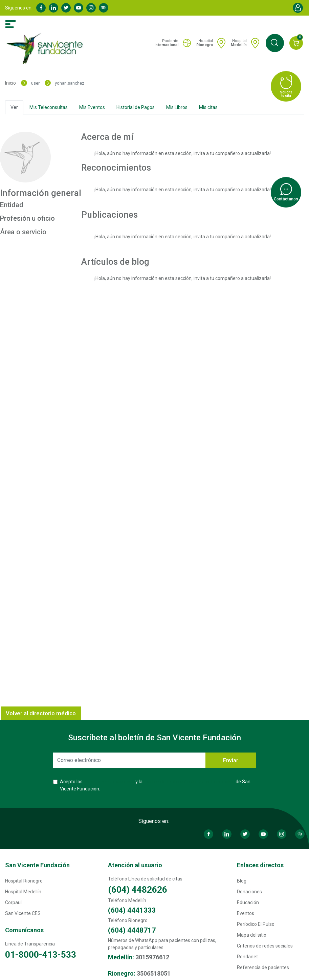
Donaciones (249, 892)
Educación (248, 902)
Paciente (166, 43)
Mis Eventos (92, 107)
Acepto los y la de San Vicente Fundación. (155, 785)
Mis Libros (177, 107)
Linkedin (53, 8)
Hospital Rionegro (24, 881)
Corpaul (13, 902)
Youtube (79, 8)
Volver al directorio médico (41, 713)
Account (298, 8)
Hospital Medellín (23, 892)
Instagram (91, 8)
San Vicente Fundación (37, 865)
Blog (242, 881)
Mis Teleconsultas (49, 107)
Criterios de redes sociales (265, 946)
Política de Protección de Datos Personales (189, 782)
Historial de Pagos (136, 107)
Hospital (205, 43)
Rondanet (247, 957)
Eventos (246, 913)
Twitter (66, 8)
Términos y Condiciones (109, 782)
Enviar (231, 760)
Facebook (41, 8)
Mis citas (208, 107)
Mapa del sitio (252, 935)
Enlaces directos (260, 865)
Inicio (10, 83)
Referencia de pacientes (263, 967)
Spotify (104, 8)
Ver (14, 107)
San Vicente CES (23, 913)
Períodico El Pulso (256, 924)
